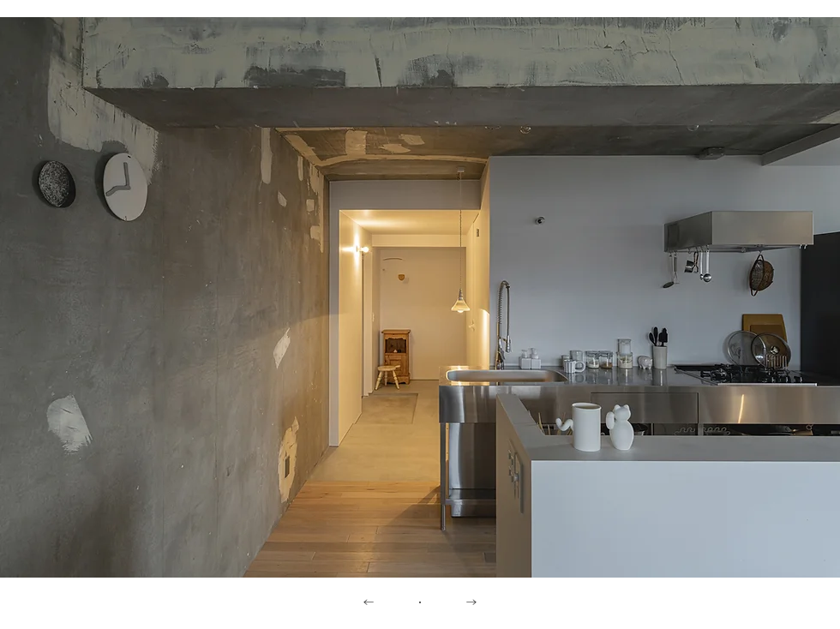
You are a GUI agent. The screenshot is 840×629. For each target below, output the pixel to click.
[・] (420, 603)
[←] (369, 603)
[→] (471, 603)
